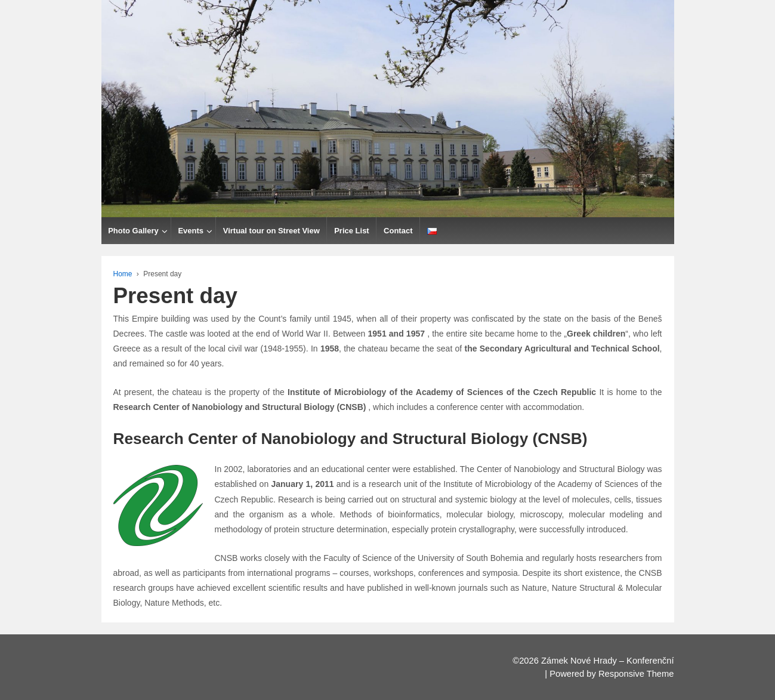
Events (191, 231)
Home (123, 274)
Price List (352, 231)
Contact (398, 231)
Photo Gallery (133, 231)
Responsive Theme (636, 674)
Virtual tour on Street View (271, 231)
